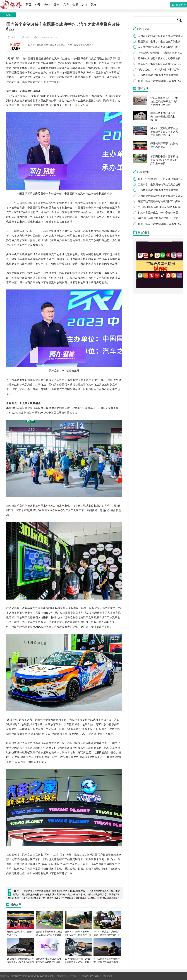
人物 (85, 5)
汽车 (94, 5)
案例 (57, 5)
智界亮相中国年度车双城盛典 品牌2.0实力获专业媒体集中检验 (164, 160)
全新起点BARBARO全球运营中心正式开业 (161, 64)
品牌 (66, 5)
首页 (29, 5)
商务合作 (181, 5)
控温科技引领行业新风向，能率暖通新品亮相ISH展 (163, 117)
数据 (75, 5)
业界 (38, 5)
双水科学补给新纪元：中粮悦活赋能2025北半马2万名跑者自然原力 (164, 102)
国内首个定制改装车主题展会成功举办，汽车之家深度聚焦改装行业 (164, 132)
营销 (47, 5)
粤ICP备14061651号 (92, 976)
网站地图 (107, 976)
